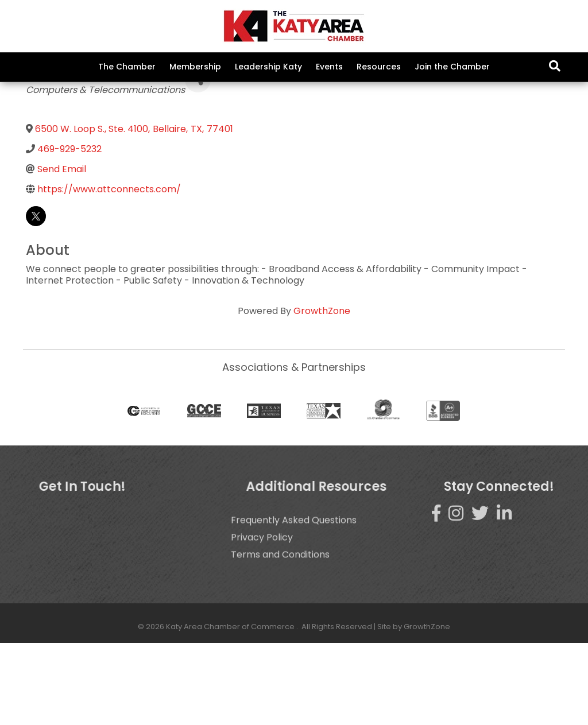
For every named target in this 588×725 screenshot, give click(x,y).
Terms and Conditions (280, 652)
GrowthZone (322, 392)
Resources (379, 67)
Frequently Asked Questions (294, 617)
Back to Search (57, 144)
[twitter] (36, 298)
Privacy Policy (262, 635)
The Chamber (127, 67)
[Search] (555, 66)
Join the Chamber (452, 67)
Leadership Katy (268, 67)
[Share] (198, 162)
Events (329, 67)
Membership (195, 67)
